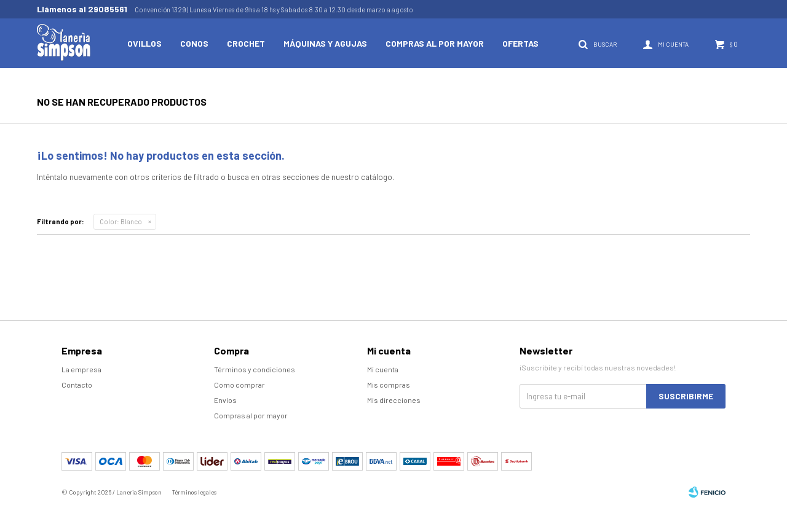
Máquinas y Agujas (325, 43)
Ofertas (520, 43)
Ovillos (144, 43)
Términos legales (194, 492)
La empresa (81, 369)
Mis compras (389, 385)
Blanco (121, 221)
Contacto (77, 385)
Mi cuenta (383, 369)
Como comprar (239, 385)
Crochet (246, 43)
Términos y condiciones (255, 369)
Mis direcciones (394, 400)
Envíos (225, 400)
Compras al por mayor (435, 43)
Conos (194, 43)
